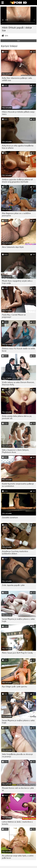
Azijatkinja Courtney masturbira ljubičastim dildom (15, 552)
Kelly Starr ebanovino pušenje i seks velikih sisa (17, 79)
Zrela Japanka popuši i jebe (13, 585)
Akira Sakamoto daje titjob (13, 247)
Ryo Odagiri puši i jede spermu (15, 687)
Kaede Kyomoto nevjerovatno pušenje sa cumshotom (18, 485)
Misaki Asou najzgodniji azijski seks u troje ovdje (17, 282)
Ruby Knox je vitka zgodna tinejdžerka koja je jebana (18, 147)
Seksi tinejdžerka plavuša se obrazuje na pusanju (17, 755)
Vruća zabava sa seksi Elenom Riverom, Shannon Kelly (18, 383)
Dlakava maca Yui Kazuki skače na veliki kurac (18, 350)
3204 (6, 36)
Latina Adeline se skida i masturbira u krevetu (17, 823)
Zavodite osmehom (10, 518)
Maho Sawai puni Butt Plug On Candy (17, 653)
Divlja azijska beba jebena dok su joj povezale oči (17, 417)
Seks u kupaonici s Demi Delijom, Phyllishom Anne (15, 451)
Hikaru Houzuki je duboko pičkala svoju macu (18, 113)
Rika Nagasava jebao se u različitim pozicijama (16, 214)
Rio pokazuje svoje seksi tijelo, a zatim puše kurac (18, 857)
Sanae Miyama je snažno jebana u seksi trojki (18, 620)
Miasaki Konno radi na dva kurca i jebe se (18, 789)
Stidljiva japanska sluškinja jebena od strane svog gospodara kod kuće (17, 181)
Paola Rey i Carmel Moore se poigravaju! (14, 316)
